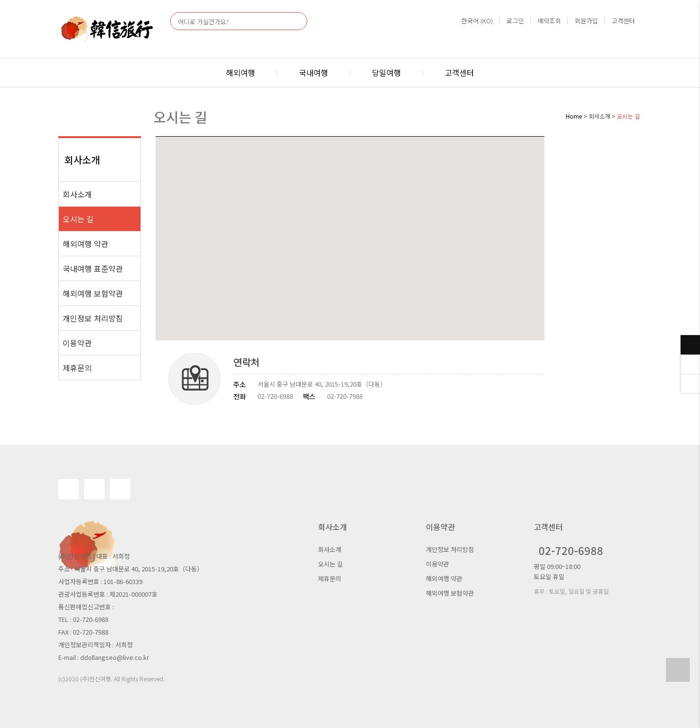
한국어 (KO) (477, 21)
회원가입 (586, 21)
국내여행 (314, 72)
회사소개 (77, 194)
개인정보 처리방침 (93, 318)
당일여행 (386, 72)
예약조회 (549, 21)
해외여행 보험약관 (93, 293)
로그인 (515, 21)
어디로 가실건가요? (203, 22)
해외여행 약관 (86, 244)
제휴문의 (77, 368)
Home (574, 116)
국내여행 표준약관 (93, 268)
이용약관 (77, 343)
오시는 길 (78, 219)
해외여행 (241, 72)
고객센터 (623, 21)
